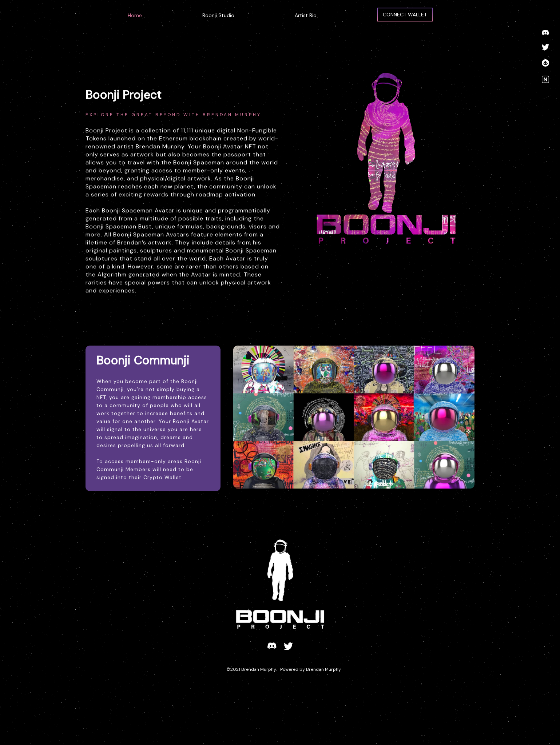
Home (135, 15)
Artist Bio (306, 15)
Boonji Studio (218, 15)
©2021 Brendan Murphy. (251, 669)
